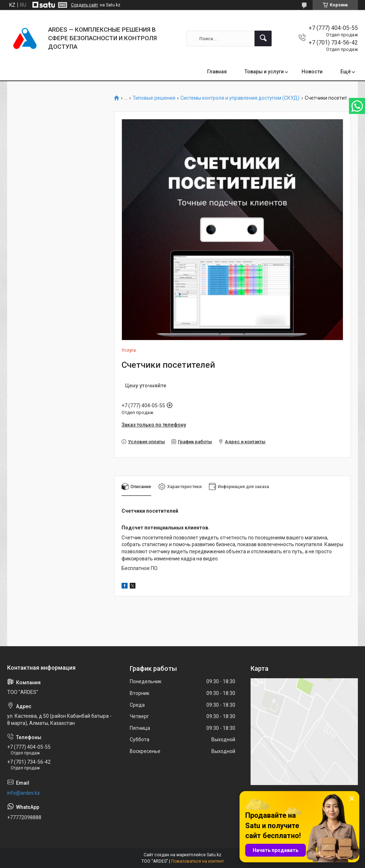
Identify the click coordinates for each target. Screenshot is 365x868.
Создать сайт (84, 5)
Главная (217, 72)
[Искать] (263, 38)
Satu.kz (214, 855)
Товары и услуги (264, 72)
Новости (312, 72)
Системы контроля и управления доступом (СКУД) (240, 98)
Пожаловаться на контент (197, 861)
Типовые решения (154, 98)
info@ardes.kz (24, 793)
